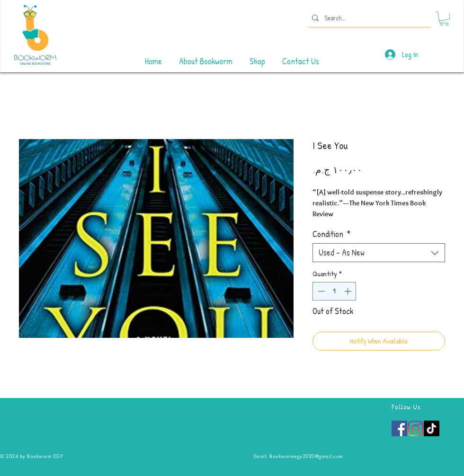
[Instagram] (415, 428)
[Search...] (368, 18)
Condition (331, 234)
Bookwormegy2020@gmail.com (306, 456)
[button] (444, 18)
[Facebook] (399, 428)
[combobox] (379, 253)
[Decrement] (320, 291)
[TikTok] (432, 428)
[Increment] (349, 291)
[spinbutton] (335, 291)
